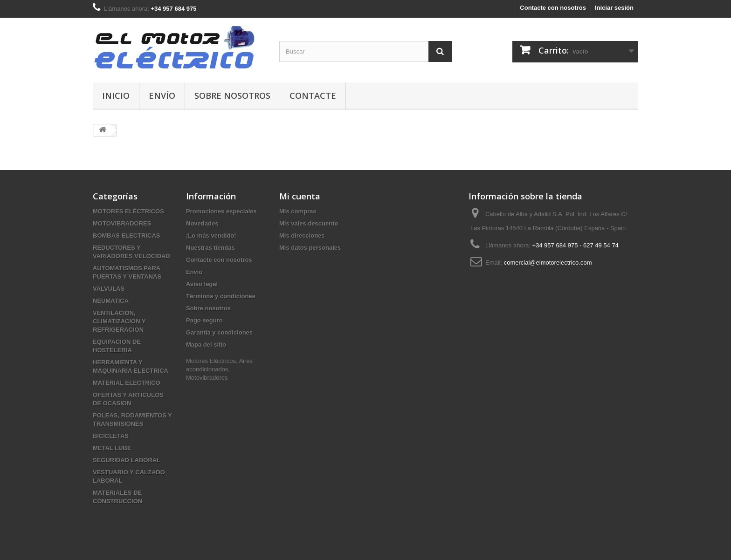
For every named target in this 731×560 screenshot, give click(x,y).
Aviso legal (202, 284)
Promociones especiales (221, 211)
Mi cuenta (300, 196)
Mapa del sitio (206, 345)
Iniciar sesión (614, 8)
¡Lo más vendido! (211, 236)
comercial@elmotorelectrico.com (548, 263)
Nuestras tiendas (210, 248)
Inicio (116, 96)
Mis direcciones (302, 236)
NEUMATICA (111, 301)
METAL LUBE (112, 448)
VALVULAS (109, 289)
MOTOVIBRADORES (122, 223)
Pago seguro (204, 320)
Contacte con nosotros (553, 8)
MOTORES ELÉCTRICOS (128, 211)
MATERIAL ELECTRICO (127, 383)
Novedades (202, 223)
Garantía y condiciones (219, 332)
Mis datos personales (310, 248)
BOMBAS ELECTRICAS (126, 236)
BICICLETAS (111, 436)
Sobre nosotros (232, 96)
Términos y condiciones (221, 296)
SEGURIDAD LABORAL (127, 460)
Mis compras (298, 211)
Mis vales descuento (309, 223)
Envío (162, 96)
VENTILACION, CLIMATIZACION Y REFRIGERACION (119, 321)
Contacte (313, 96)
